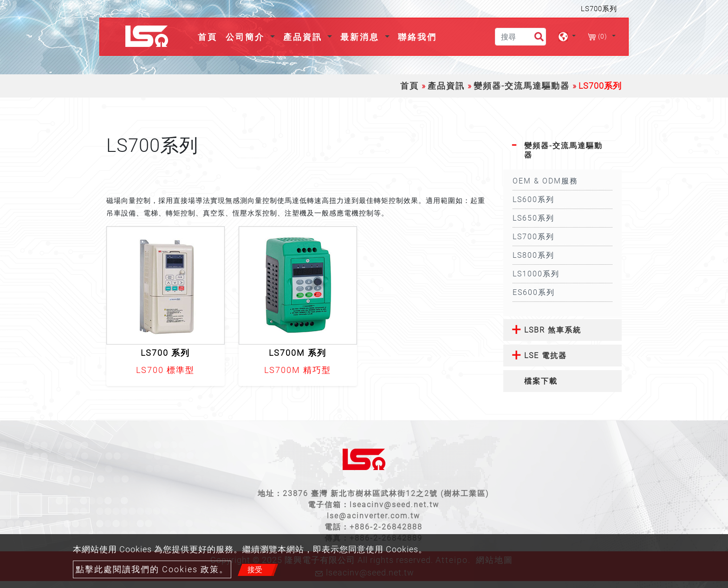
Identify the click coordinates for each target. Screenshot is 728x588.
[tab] (562, 150)
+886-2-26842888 (386, 527)
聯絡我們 (417, 37)
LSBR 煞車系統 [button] (553, 330)
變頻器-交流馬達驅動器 (522, 86)
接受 (255, 570)
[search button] (535, 39)
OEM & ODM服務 (545, 181)
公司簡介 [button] (247, 37)
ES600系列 (534, 292)
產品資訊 (446, 86)
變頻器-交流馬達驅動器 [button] (563, 150)
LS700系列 (533, 237)
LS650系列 (533, 218)
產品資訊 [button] (304, 37)
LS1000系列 (536, 274)
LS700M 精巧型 (298, 370)
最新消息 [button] (361, 37)
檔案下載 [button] (541, 381)
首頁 (209, 36)
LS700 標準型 (165, 370)
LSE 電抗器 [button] (546, 356)
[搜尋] (520, 37)
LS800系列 (533, 255)
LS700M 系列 (298, 353)
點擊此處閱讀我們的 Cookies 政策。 (152, 569)
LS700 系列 (165, 353)
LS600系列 (533, 199)
